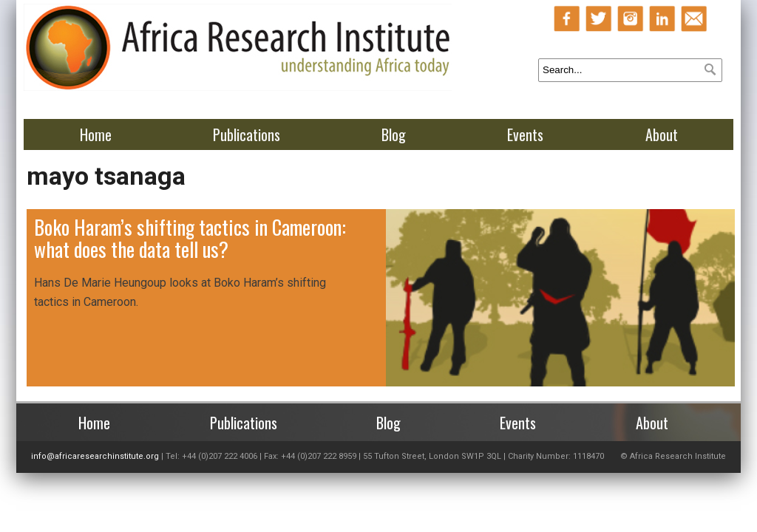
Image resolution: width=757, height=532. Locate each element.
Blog (394, 134)
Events (525, 134)
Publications (247, 134)
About (662, 134)
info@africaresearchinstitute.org (95, 456)
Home (96, 134)
